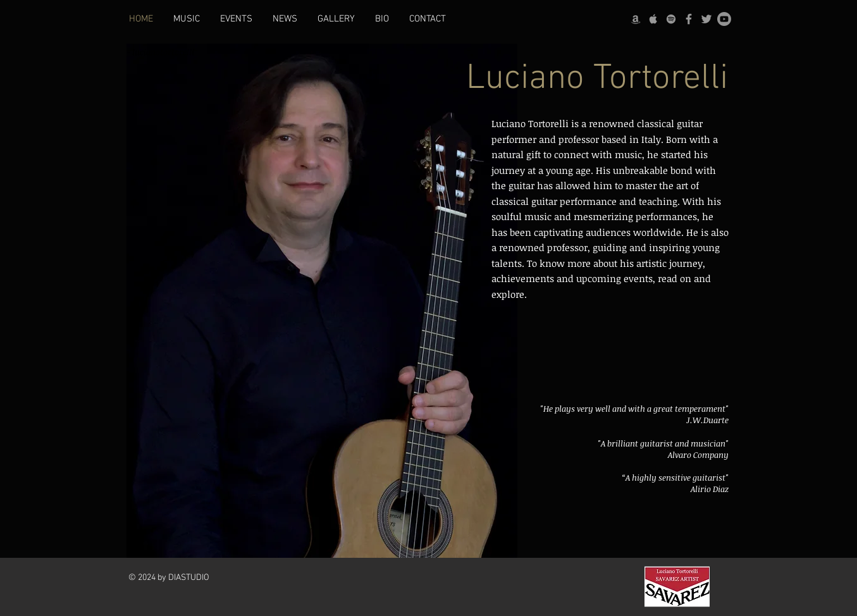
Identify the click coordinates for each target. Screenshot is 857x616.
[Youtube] (724, 19)
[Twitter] (706, 19)
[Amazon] (636, 19)
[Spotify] (671, 19)
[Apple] (653, 19)
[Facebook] (689, 19)
